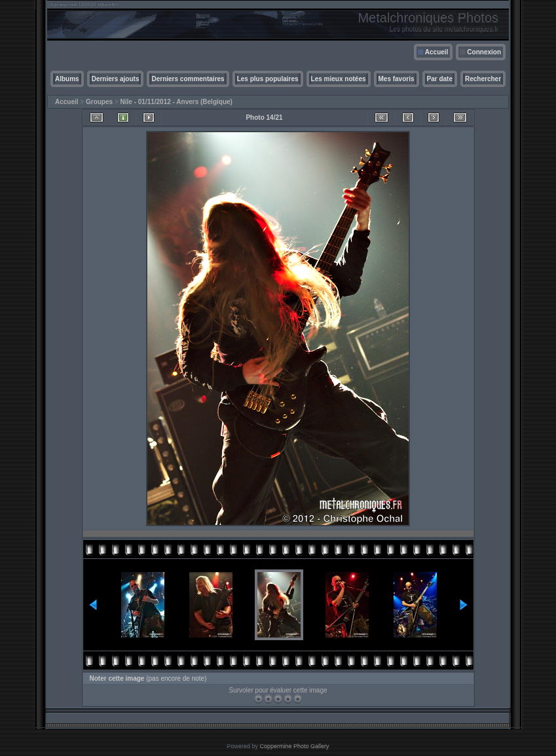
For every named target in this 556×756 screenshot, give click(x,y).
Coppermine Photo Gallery (294, 746)
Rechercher (483, 79)
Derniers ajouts (116, 79)
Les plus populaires (268, 79)
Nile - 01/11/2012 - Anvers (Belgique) (176, 102)
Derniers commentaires (188, 79)
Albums (67, 79)
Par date (440, 79)
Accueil (437, 52)
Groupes (99, 102)
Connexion (484, 52)
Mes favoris (397, 79)
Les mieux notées (339, 79)
